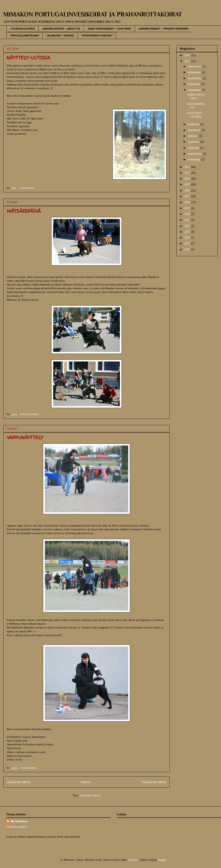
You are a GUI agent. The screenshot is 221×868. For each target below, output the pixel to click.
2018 (188, 202)
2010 (188, 55)
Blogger (162, 860)
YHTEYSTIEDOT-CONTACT (97, 36)
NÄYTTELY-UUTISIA (28, 58)
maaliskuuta (195, 78)
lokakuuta (194, 148)
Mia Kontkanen (19, 821)
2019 (188, 208)
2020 (188, 214)
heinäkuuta (194, 130)
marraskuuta (195, 154)
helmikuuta (195, 72)
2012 (188, 167)
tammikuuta (195, 66)
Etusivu (86, 782)
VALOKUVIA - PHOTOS (60, 36)
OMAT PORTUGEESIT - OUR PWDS (109, 29)
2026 (188, 250)
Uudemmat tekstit (19, 782)
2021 (188, 220)
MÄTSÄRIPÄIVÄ (24, 211)
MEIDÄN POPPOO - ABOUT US (61, 29)
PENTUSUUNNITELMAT (24, 36)
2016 (188, 191)
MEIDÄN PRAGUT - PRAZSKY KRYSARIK (163, 29)
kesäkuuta (194, 124)
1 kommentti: (27, 188)
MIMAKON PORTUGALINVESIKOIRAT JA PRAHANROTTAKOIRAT (93, 14)
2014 (188, 179)
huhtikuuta (194, 84)
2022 (188, 226)
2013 (188, 173)
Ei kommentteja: (30, 414)
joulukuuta (194, 159)
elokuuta (193, 136)
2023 (188, 232)
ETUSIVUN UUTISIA (23, 29)
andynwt (133, 860)
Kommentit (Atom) (90, 795)
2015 (188, 184)
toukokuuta (195, 90)
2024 (188, 238)
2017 (188, 196)
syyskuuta (194, 142)
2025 (188, 243)
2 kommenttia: (29, 768)
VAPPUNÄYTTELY (25, 438)
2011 (188, 61)
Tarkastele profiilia (17, 827)
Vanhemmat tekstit (154, 782)
